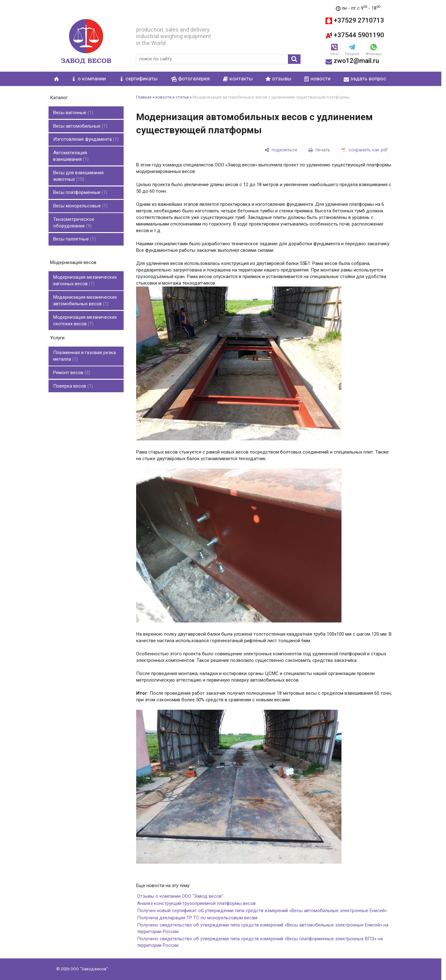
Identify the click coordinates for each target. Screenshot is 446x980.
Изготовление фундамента (86, 136)
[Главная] (86, 41)
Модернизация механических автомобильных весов (85, 288)
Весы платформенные (80, 186)
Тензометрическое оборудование (74, 214)
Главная (144, 97)
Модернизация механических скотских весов (85, 307)
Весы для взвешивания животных (78, 171)
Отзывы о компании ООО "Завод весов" (180, 896)
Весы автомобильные (80, 124)
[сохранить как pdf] (365, 150)
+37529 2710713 (355, 20)
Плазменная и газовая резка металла (85, 341)
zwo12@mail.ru (352, 61)
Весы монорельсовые (80, 198)
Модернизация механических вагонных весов (85, 269)
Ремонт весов (72, 357)
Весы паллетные (74, 229)
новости (317, 79)
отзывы (278, 79)
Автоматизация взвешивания (71, 152)
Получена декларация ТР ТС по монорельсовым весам (197, 918)
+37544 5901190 (355, 35)
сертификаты (138, 79)
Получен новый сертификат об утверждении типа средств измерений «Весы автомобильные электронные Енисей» (262, 911)
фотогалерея (194, 79)
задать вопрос (365, 79)
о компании (88, 79)
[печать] (319, 150)
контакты (238, 79)
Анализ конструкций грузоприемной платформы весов (196, 903)
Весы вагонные (73, 112)
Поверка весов (73, 369)
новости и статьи (172, 97)
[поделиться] (281, 150)
